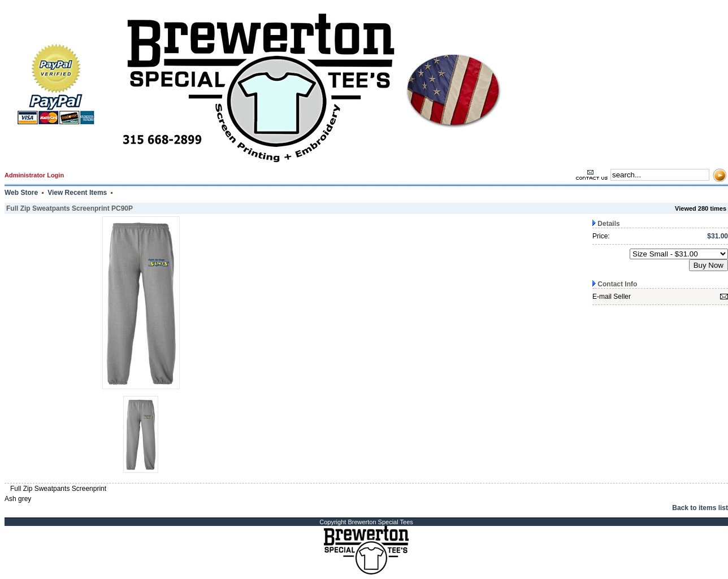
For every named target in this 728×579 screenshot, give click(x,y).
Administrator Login (34, 175)
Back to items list (700, 508)
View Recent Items (77, 193)
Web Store (21, 193)
